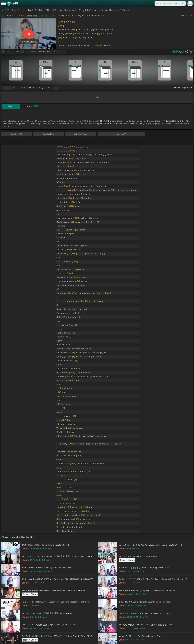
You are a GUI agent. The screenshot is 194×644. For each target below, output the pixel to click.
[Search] (183, 3)
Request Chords (127, 560)
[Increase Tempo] (22, 52)
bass (50, 88)
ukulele (24, 88)
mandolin (33, 88)
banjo (41, 88)
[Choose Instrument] (56, 88)
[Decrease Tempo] (3, 52)
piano (16, 88)
